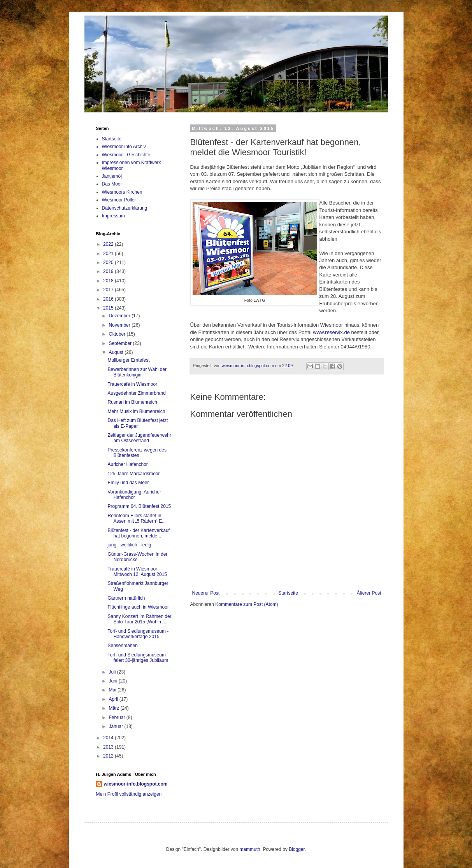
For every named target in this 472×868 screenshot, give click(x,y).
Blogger (297, 849)
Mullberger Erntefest (128, 360)
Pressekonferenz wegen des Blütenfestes (137, 453)
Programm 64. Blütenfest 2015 (139, 506)
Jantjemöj (112, 176)
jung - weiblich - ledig (129, 545)
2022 (109, 244)
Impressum (113, 216)
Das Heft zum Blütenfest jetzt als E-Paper (138, 423)
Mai (113, 690)
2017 (109, 290)
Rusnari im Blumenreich (132, 402)
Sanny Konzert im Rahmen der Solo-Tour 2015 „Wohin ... (139, 619)
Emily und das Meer (128, 483)
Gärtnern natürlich (126, 598)
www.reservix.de (331, 332)
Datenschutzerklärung (125, 208)
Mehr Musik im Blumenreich (136, 411)
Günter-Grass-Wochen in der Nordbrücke (137, 557)
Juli (113, 672)
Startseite (288, 593)
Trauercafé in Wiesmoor (132, 384)
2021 (109, 254)
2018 (109, 281)
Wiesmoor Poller (119, 200)
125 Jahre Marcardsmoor (133, 474)
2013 (109, 747)
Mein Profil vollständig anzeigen (129, 794)
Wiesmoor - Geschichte (126, 155)
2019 (109, 271)
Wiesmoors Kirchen (122, 192)
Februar (117, 717)
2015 (109, 308)
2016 (109, 299)
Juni (113, 681)
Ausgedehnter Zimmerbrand (136, 393)
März (114, 708)
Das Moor (112, 184)
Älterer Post (369, 593)
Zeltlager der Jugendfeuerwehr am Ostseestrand (139, 438)
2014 (109, 738)
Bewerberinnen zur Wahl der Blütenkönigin (137, 372)
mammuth (250, 849)
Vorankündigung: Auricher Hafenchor (134, 495)
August (117, 352)
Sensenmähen (122, 646)
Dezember (120, 316)
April (114, 699)
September (121, 343)
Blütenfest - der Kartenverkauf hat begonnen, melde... (138, 533)
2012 (109, 756)
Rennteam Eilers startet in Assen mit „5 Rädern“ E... (137, 518)
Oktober (118, 334)
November (120, 325)
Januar (116, 726)
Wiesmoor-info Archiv (124, 147)
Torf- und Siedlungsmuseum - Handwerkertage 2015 (138, 634)
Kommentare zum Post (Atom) (247, 604)
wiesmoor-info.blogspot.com (136, 784)
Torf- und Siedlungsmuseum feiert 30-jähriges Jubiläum (138, 658)
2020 (109, 262)
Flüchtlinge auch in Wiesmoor (138, 607)
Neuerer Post (206, 593)
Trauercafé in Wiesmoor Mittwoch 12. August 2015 (137, 572)
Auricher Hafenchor (127, 464)
